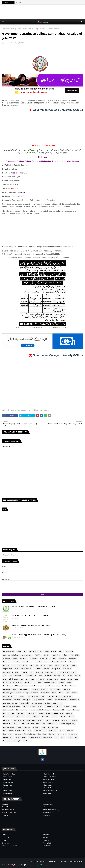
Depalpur (6, 720)
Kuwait (41, 713)
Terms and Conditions (10, 846)
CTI (4, 713)
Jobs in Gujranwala (49, 777)
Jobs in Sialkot (48, 793)
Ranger (70, 676)
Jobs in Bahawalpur (50, 774)
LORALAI (58, 707)
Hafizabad (35, 693)
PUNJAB (54, 652)
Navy (37, 672)
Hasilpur (21, 696)
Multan (15, 658)
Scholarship (21, 662)
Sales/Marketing (24, 689)
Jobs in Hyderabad (49, 779)
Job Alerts (46, 837)
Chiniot (40, 707)
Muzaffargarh (68, 696)
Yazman (69, 737)
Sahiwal (73, 665)
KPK (71, 655)
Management (56, 669)
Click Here (42, 157)
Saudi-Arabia (67, 669)
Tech (22, 679)
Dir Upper (36, 727)
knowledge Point (9, 43)
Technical (35, 689)
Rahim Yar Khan (26, 669)
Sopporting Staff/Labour (11, 655)
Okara (17, 669)
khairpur (49, 700)
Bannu (63, 679)
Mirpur (54, 693)
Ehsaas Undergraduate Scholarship (14, 731)
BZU (33, 679)
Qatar (11, 676)
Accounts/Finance (27, 655)
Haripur (15, 703)
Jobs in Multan (48, 785)
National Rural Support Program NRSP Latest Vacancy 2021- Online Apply (39, 635)
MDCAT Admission (50, 682)
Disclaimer (6, 843)
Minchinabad (73, 734)
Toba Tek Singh (57, 703)
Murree (69, 682)
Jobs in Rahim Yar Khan (51, 791)
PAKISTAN (38, 655)
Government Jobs (13, 29)
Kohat (27, 682)
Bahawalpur (63, 658)
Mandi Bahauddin (9, 717)
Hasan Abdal (7, 734)
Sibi (14, 724)
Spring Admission (39, 700)
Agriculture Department (11, 672)
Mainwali (66, 707)
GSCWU (14, 696)
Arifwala (54, 717)
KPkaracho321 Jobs (29, 734)
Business (27, 727)
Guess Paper (69, 731)
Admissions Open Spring (67, 724)
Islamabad (69, 652)
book (5, 741)
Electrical (5, 804)
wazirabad (24, 710)
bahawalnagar (70, 662)
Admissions (33, 658)
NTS (5, 679)
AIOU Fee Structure (44, 710)
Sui (18, 724)
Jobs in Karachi (48, 782)
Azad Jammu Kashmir (47, 686)
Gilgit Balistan (8, 669)
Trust (56, 737)
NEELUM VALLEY (8, 737)
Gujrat (70, 679)
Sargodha (65, 665)
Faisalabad (35, 410)
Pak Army (41, 662)
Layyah (39, 682)
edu (23, 724)
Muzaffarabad (8, 686)
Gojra (14, 720)
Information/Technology (53, 676)
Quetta (25, 665)
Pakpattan (17, 700)
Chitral (12, 682)
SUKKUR (74, 672)
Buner (69, 710)
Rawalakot (7, 724)
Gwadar (64, 686)
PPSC (13, 665)
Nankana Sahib (25, 703)
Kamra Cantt (42, 734)
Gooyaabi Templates (41, 865)
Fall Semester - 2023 (40, 731)
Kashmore (52, 734)
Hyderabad (41, 679)
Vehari (25, 707)
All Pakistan (7, 658)
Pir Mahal (74, 720)
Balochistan (43, 658)
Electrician (6, 703)
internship (59, 662)
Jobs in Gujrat (7, 779)
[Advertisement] (42, 12)
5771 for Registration (34, 724)
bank (66, 655)
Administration (12, 410)
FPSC (31, 672)
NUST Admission (21, 737)
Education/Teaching (24, 410)
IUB (19, 665)
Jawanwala (17, 734)
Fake (30, 731)
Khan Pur (40, 720)
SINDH (77, 655)
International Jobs (9, 662)
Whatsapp (44, 689)
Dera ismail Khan (74, 700)
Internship (46, 807)
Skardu (61, 693)
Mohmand (65, 720)
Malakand (69, 713)
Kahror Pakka (31, 720)
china (11, 741)
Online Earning (25, 686)
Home (4, 29)
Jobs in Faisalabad (8, 777)
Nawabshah (7, 700)
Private (61, 652)
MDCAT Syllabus (58, 713)
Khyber (59, 696)
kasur (67, 693)
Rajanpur (50, 679)
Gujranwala (50, 662)
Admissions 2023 (58, 710)
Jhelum (43, 696)
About (36, 861)
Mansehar (56, 720)
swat (57, 679)
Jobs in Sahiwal (7, 793)
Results (43, 665)
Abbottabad (38, 669)
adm (76, 737)
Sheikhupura (26, 700)
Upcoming (29, 676)
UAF (27, 679)
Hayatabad (20, 713)
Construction (49, 707)
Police (32, 665)
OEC (16, 686)
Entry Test (11, 713)
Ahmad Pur (46, 717)
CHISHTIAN (39, 676)
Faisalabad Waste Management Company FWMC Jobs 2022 (34, 606)
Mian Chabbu (62, 734)
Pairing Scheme (47, 737)
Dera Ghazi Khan (63, 672)
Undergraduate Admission (12, 707)
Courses (6, 696)
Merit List (6, 665)
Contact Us (6, 837)
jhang (5, 682)
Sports (74, 707)
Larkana (48, 713)
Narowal (72, 686)
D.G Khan (57, 689)
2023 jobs (36, 717)
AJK (37, 665)
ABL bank (33, 710)
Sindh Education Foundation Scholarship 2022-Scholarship (34, 616)
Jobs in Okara (7, 788)
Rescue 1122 (19, 676)
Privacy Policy (48, 843)
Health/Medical (57, 655)
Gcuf (33, 682)
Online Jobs (21, 717)
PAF (64, 676)
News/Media (31, 662)
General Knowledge (23, 693)
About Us (46, 835)
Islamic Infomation (33, 696)
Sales (29, 717)
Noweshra (7, 689)
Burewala (76, 710)
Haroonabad (45, 693)
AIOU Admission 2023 (50, 724)
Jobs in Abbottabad (9, 774)
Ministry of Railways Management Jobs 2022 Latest (31, 625)
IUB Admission (31, 713)
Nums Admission (34, 737)
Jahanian (21, 720)
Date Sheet (66, 689)
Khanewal (19, 682)
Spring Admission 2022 (11, 710)
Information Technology (51, 810)
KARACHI (47, 655)
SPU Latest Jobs (37, 703)
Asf (51, 689)
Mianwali (61, 682)
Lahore (46, 652)
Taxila (76, 679)
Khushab (51, 696)
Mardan (78, 676)
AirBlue (74, 693)
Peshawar (53, 658)
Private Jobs (6, 815)
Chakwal (32, 707)
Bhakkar (19, 727)
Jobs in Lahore (7, 785)
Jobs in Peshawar (49, 788)
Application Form (60, 700)
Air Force (35, 686)
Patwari (47, 669)
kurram (29, 741)
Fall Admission (13, 679)
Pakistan (14, 173)
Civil (58, 686)
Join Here (21, 192)
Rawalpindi (72, 658)
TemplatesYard (19, 865)
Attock (53, 672)
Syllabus (47, 703)
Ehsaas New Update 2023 (50, 727)
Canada (72, 717)
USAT (62, 737)
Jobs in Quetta (7, 791)
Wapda (57, 665)
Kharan (48, 720)
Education (24, 672)
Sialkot (50, 665)
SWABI (14, 689)
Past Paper (47, 846)
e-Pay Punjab (20, 741)
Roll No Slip (45, 672)
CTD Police (63, 717)
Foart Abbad (53, 731)
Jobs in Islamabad (8, 782)
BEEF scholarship (9, 727)
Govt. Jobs (46, 815)
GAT (61, 731)
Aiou (5, 676)
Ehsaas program (8, 693)
